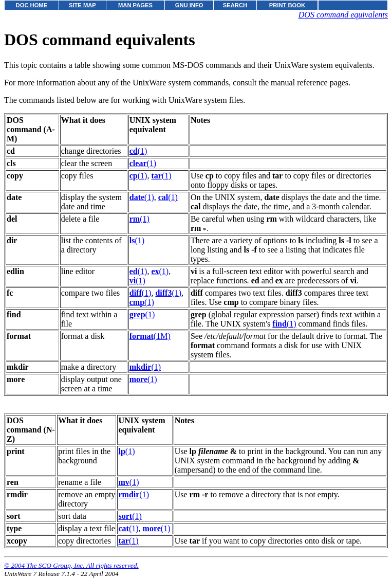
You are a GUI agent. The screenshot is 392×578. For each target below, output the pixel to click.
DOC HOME (32, 5)
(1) (138, 151)
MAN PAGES (135, 5)
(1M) (150, 336)
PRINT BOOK (287, 5)
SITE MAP (82, 5)
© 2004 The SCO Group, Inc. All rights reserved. (71, 565)
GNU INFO (189, 5)
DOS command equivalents (343, 15)
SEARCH (235, 5)
